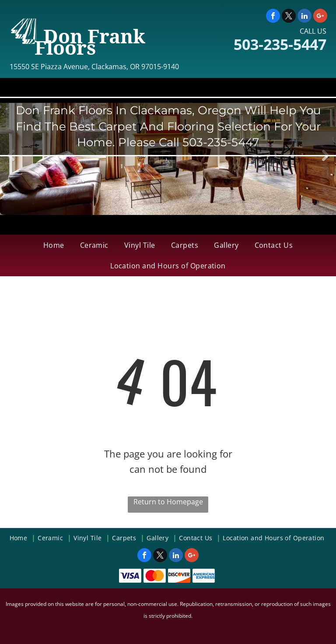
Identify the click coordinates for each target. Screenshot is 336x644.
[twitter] (289, 17)
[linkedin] (304, 17)
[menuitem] (54, 245)
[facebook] (273, 17)
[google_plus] (320, 17)
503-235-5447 (280, 44)
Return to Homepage (168, 502)
